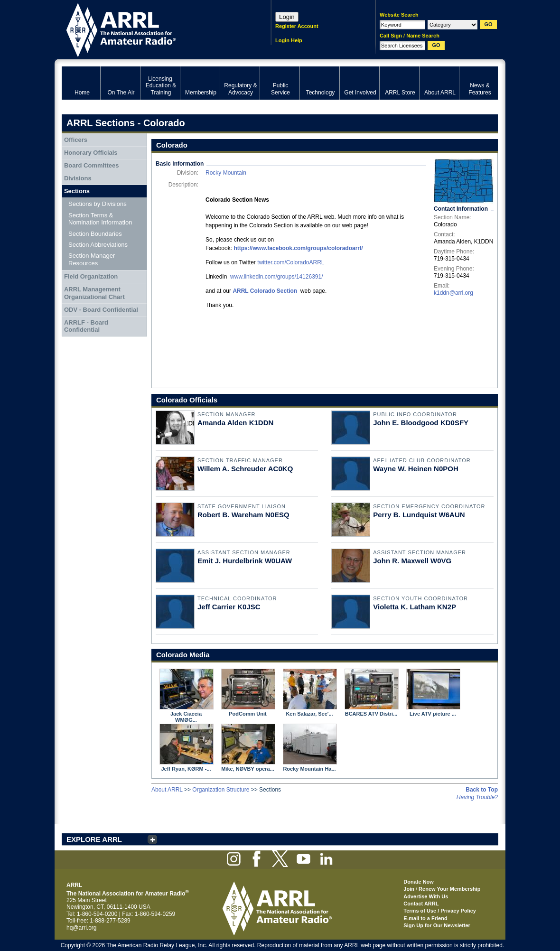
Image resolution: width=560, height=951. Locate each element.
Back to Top (482, 790)
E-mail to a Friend (425, 918)
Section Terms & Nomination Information (100, 219)
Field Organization (91, 276)
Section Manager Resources (92, 259)
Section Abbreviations (98, 245)
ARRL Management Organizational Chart (94, 293)
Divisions (78, 178)
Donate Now (419, 882)
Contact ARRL (421, 904)
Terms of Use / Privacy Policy (440, 911)
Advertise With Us (426, 896)
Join (409, 889)
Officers (76, 140)
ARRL (154, 29)
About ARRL (167, 790)
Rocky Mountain (226, 173)
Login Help (289, 40)
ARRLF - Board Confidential (86, 326)
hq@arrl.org (82, 928)
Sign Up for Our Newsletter (437, 925)
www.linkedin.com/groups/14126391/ (276, 277)
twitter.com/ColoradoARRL (291, 262)
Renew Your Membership (449, 889)
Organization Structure (221, 790)
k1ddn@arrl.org (453, 293)
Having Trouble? (477, 797)
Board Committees (92, 165)
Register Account (297, 26)
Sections (77, 191)
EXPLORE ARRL (94, 839)
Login (287, 17)
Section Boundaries (95, 234)
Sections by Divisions (98, 204)
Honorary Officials (91, 153)
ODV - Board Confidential (101, 310)
